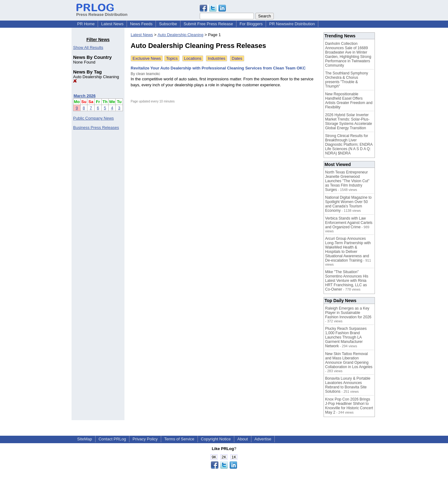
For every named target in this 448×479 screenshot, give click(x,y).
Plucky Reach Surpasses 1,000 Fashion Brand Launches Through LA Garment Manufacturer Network (346, 337)
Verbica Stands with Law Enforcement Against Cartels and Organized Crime (349, 223)
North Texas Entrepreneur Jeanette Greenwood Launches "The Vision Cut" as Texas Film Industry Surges (347, 181)
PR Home (86, 24)
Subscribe (168, 24)
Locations (193, 58)
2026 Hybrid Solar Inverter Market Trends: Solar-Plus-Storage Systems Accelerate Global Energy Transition (349, 121)
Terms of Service (179, 439)
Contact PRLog (112, 439)
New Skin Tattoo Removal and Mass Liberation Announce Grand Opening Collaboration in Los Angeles (349, 360)
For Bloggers (251, 24)
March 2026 (85, 96)
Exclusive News (147, 58)
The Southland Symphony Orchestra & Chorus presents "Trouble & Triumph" (347, 80)
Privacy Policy (145, 439)
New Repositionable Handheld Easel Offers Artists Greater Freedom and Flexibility (349, 101)
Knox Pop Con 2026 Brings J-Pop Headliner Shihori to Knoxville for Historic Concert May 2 (349, 406)
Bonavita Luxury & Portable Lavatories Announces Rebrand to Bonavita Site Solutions (348, 385)
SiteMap (85, 439)
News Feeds (141, 24)
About (243, 439)
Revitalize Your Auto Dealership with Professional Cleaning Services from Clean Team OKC (218, 68)
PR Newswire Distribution (292, 24)
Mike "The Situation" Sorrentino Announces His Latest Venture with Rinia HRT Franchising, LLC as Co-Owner (347, 281)
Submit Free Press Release (208, 24)
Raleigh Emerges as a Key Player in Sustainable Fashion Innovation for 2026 (348, 313)
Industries (217, 58)
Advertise (263, 439)
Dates (237, 58)
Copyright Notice (216, 439)
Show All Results (88, 47)
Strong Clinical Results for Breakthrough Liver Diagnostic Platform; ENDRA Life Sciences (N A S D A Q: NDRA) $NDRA (349, 145)
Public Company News (93, 118)
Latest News (112, 24)
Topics (172, 58)
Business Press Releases (96, 128)
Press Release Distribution (102, 12)
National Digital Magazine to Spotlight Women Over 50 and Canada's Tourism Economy (348, 204)
